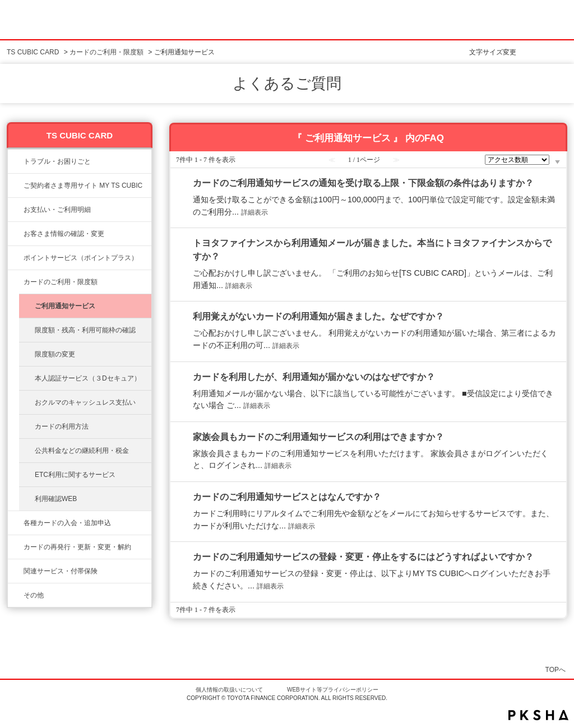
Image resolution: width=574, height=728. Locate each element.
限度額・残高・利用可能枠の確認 (85, 330)
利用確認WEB (56, 499)
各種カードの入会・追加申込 (67, 523)
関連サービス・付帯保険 (61, 571)
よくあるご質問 (287, 84)
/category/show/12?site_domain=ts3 (16, 258)
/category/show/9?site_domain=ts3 (16, 234)
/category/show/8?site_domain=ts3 (16, 282)
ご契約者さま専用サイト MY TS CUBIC (83, 186)
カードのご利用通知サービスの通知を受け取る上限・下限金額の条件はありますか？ (363, 183)
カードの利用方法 (62, 426)
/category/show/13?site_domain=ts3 (16, 210)
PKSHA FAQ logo (538, 715)
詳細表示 (254, 212)
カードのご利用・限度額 (107, 52)
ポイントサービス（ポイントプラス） (81, 258)
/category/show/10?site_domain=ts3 (16, 186)
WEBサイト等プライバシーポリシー (333, 690)
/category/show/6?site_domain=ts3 (16, 523)
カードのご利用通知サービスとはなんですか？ (287, 497)
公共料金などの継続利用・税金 (82, 451)
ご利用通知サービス (65, 306)
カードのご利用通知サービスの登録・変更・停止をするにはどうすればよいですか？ (363, 557)
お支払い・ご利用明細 (57, 210)
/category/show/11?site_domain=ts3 (16, 161)
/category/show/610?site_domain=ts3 (16, 571)
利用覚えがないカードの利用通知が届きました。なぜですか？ (318, 316)
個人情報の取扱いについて (229, 690)
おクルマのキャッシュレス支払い (85, 402)
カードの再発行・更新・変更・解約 (77, 547)
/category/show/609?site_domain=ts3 (16, 547)
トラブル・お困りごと (57, 161)
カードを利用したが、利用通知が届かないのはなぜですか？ (314, 377)
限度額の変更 (55, 354)
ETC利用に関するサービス (75, 475)
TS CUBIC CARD (33, 52)
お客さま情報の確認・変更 (64, 234)
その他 (34, 595)
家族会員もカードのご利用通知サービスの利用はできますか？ (318, 437)
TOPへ (556, 669)
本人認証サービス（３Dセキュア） (88, 378)
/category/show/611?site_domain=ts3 (16, 595)
